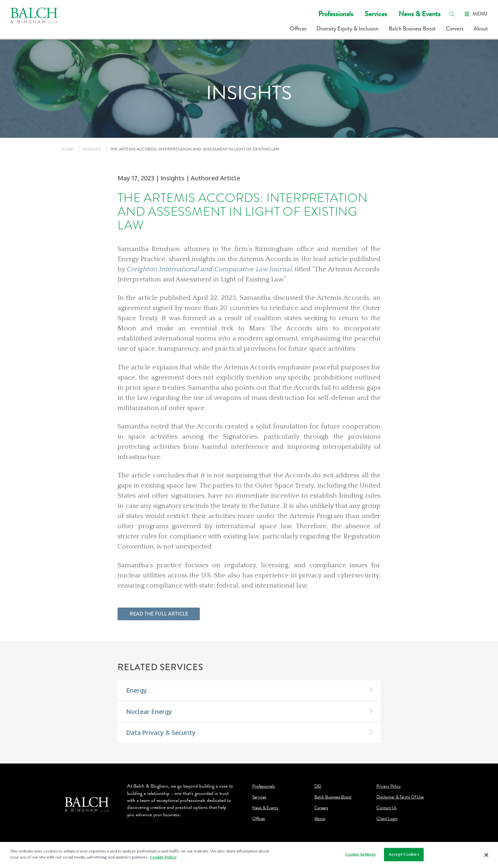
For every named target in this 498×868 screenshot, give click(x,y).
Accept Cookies (404, 854)
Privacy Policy (389, 786)
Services (376, 14)
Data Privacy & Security (161, 733)
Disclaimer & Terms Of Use (400, 797)
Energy (137, 690)
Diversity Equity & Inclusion (347, 29)
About (481, 29)
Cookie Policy (163, 857)
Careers (455, 29)
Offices (298, 29)
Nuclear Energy (149, 712)
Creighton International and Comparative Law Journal (209, 269)
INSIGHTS (92, 149)
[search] (452, 14)
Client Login (387, 819)
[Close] (487, 855)
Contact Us (387, 808)
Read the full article (159, 614)
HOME (67, 149)
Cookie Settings (360, 854)
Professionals (336, 14)
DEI (318, 786)
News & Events (420, 14)
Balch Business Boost (412, 29)
